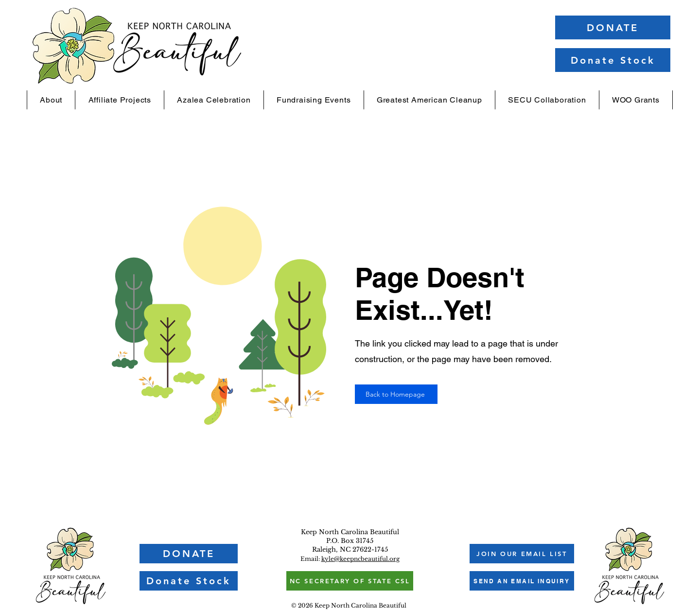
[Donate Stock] (613, 60)
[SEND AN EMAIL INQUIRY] (522, 581)
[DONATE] (613, 27)
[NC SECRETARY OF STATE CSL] (350, 581)
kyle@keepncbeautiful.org (360, 559)
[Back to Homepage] (396, 394)
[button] (51, 100)
